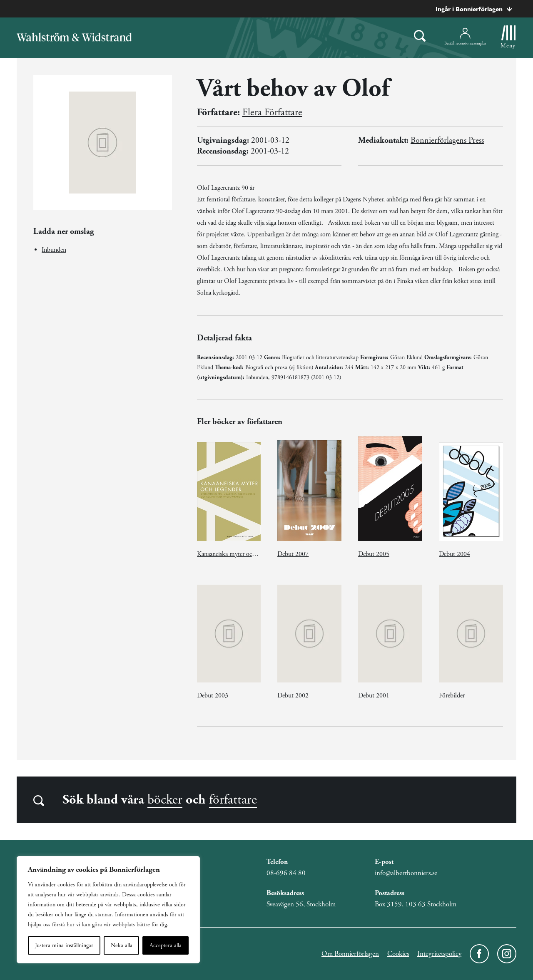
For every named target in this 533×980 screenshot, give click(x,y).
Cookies (398, 954)
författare (233, 800)
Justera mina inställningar (64, 945)
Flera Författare (272, 112)
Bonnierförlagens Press (447, 140)
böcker (165, 800)
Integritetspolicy (439, 954)
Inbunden (54, 250)
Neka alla (122, 945)
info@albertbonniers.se (406, 873)
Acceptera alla (166, 945)
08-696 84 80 (286, 873)
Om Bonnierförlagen (350, 954)
